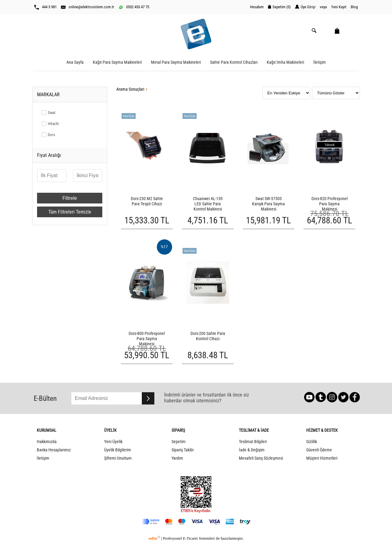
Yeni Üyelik (113, 442)
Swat (52, 113)
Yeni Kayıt (339, 7)
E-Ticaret (190, 538)
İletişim (320, 62)
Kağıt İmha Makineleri (285, 62)
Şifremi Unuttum (118, 458)
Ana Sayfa (75, 62)
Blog (354, 7)
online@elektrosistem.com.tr (88, 7)
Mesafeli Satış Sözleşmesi (261, 458)
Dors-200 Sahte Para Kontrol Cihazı (208, 336)
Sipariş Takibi (183, 450)
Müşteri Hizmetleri (322, 458)
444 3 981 (45, 7)
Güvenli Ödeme (319, 450)
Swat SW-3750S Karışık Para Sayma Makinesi (268, 204)
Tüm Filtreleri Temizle (70, 212)
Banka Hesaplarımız (54, 450)
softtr (154, 538)
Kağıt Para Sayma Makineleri (117, 62)
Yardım (177, 458)
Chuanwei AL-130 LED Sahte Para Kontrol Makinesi (208, 204)
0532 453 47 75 (134, 7)
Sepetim (179, 442)
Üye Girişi (305, 7)
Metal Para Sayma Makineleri (176, 62)
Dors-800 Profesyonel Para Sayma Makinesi (147, 339)
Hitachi (53, 124)
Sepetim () (279, 7)
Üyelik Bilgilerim (118, 450)
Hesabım (257, 7)
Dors (51, 135)
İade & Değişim (252, 450)
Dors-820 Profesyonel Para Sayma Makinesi (330, 204)
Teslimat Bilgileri (253, 442)
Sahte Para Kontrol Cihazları (234, 62)
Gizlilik (312, 442)
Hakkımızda (47, 442)
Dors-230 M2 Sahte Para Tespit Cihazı (147, 201)
